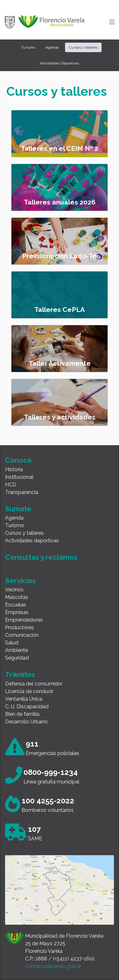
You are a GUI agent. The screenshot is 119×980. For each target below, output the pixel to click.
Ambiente (17, 650)
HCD (11, 485)
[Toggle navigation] (112, 22)
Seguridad (17, 658)
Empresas (17, 612)
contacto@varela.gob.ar (53, 966)
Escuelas (16, 605)
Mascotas (17, 597)
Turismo (15, 525)
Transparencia (22, 492)
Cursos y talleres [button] (83, 47)
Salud (12, 643)
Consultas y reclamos (41, 557)
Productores (20, 627)
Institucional (19, 477)
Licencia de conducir (29, 691)
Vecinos (14, 590)
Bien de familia (22, 714)
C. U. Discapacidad (27, 706)
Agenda (14, 518)
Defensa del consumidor (34, 684)
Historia (14, 469)
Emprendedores (24, 620)
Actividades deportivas (32, 541)
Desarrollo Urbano (26, 722)
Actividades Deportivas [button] (60, 63)
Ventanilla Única (24, 699)
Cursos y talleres (24, 533)
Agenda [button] (52, 47)
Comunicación (22, 635)
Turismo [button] (28, 47)
